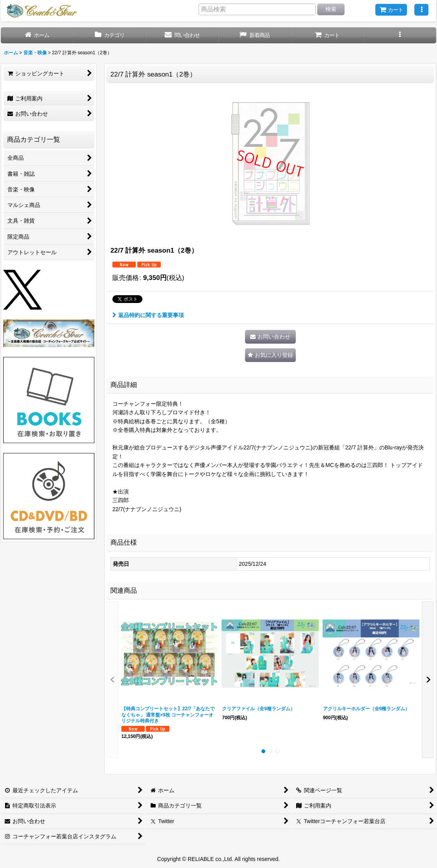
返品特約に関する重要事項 (148, 315)
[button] (421, 10)
